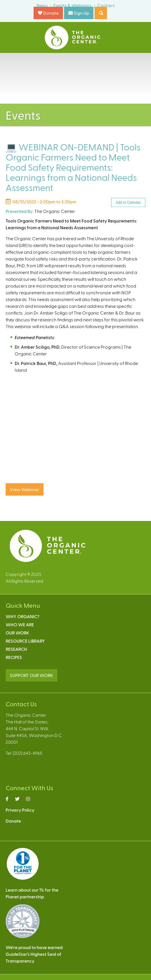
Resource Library (25, 641)
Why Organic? (22, 616)
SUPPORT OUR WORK (31, 675)
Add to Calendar (128, 202)
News (42, 5)
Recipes (14, 657)
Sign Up (79, 13)
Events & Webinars (72, 5)
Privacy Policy (20, 810)
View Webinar (25, 489)
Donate (48, 13)
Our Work (17, 633)
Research (16, 649)
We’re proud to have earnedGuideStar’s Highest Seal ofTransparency (34, 954)
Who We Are (20, 624)
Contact (106, 5)
